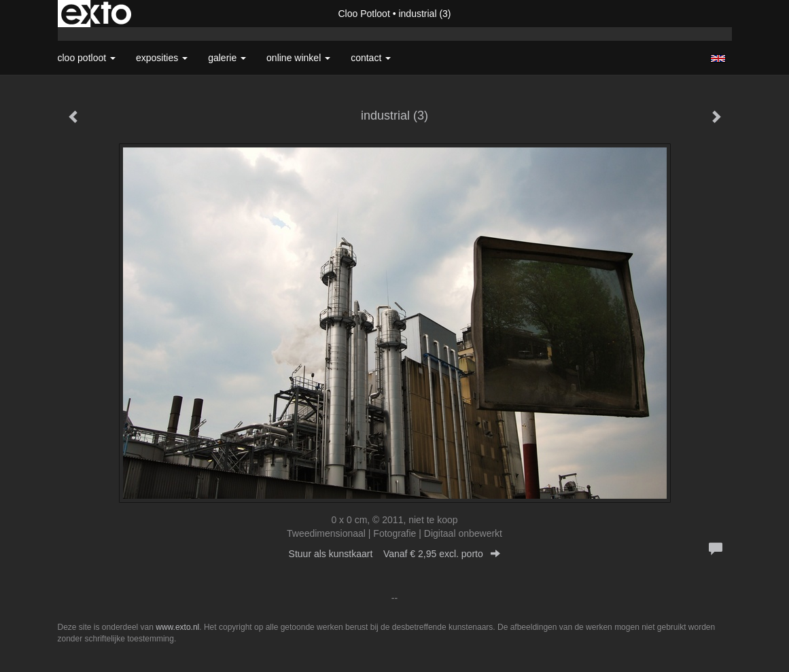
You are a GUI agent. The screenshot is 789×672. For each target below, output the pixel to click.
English (718, 58)
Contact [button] (371, 58)
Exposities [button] (162, 58)
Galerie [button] (227, 58)
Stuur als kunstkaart (395, 554)
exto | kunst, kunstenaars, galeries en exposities (96, 14)
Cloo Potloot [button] (87, 58)
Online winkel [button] (298, 58)
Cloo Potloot (364, 14)
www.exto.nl (177, 627)
